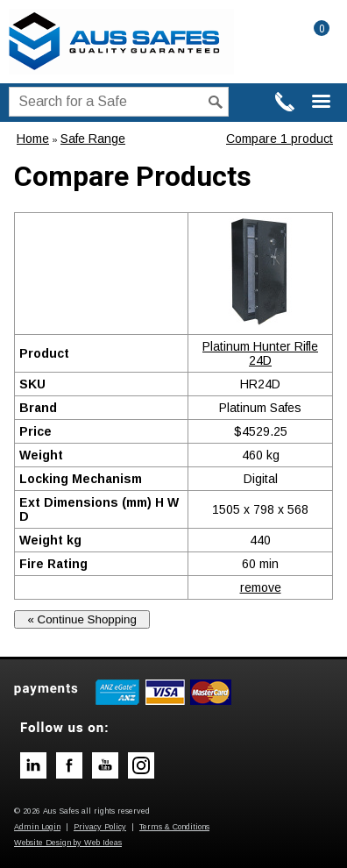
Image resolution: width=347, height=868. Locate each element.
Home (33, 139)
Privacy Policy (100, 827)
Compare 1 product (280, 139)
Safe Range (93, 139)
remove (261, 587)
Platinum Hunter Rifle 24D (260, 353)
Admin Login (37, 827)
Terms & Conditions (174, 827)
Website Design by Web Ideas (68, 843)
